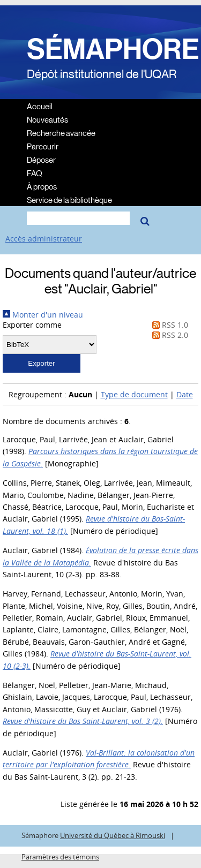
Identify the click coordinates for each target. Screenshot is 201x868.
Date (185, 394)
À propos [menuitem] (42, 186)
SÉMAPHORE (113, 49)
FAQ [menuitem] (35, 173)
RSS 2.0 (168, 335)
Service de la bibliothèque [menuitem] (69, 199)
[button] (42, 363)
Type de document (134, 394)
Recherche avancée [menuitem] (61, 133)
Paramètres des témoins (60, 857)
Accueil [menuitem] (40, 106)
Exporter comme (32, 325)
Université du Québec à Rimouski (113, 836)
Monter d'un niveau (43, 315)
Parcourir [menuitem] (43, 146)
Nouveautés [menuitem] (47, 119)
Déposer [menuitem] (41, 159)
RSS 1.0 (168, 325)
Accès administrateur (44, 239)
